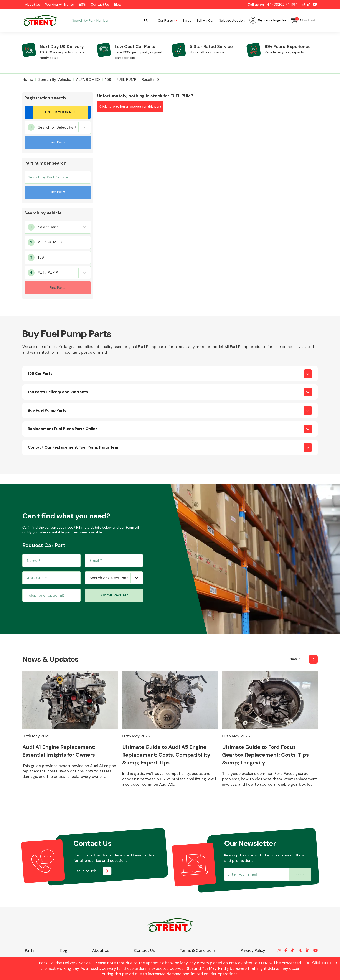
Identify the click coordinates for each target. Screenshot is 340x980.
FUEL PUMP (126, 79)
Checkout (303, 20)
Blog (118, 4)
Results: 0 (150, 79)
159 (108, 79)
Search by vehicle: (54, 79)
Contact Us (100, 4)
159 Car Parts (40, 373)
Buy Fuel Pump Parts (47, 410)
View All (295, 659)
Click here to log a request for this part (130, 106)
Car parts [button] (165, 21)
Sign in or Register (268, 20)
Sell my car (205, 21)
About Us (32, 4)
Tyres (187, 21)
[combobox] (58, 127)
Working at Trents (59, 4)
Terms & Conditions (198, 950)
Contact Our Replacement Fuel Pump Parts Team (74, 447)
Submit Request (114, 595)
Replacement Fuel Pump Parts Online (63, 429)
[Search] (110, 21)
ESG (82, 4)
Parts (30, 950)
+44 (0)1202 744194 (281, 4)
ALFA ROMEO (88, 79)
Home (28, 79)
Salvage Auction (232, 21)
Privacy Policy (253, 950)
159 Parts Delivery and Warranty (58, 392)
